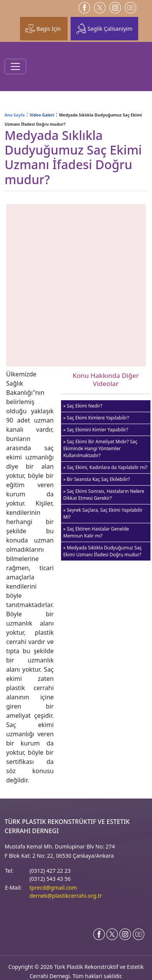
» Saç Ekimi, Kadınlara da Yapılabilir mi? (105, 467)
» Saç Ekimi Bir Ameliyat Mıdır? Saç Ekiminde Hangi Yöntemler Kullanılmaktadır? (100, 448)
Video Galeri (42, 115)
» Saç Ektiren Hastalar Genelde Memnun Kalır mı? (96, 532)
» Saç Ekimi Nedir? (83, 406)
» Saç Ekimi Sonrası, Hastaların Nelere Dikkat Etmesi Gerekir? (104, 495)
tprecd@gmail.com (53, 888)
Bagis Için (43, 28)
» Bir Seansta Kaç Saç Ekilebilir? (97, 479)
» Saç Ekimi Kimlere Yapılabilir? (96, 418)
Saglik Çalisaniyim (104, 29)
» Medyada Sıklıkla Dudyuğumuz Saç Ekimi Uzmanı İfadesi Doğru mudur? (102, 551)
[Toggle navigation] (15, 67)
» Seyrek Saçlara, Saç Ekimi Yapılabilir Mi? (103, 513)
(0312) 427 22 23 (50, 871)
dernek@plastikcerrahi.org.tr (66, 896)
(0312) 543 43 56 (50, 879)
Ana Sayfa (15, 115)
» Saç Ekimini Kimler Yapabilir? (96, 430)
